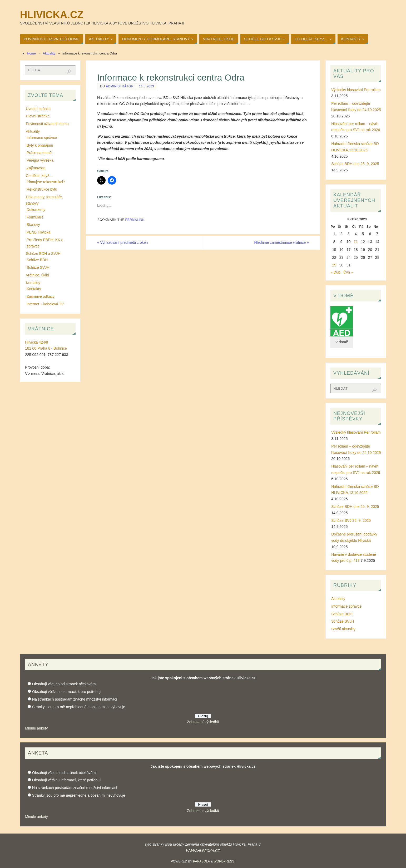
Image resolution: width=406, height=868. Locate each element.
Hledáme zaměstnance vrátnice (281, 242)
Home (31, 53)
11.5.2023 (147, 86)
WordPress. (224, 861)
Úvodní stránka (38, 109)
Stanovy (33, 225)
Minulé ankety (36, 728)
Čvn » (348, 272)
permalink (135, 220)
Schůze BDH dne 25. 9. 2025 (355, 164)
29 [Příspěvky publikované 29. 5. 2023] (334, 265)
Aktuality (49, 53)
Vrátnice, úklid (37, 275)
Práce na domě (39, 153)
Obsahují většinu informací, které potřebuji (67, 692)
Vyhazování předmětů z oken (123, 242)
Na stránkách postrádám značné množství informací (75, 699)
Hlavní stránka (38, 116)
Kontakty (33, 283)
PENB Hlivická (38, 232)
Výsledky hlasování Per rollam (356, 90)
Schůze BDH (37, 260)
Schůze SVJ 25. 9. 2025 (351, 520)
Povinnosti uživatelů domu (47, 124)
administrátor (120, 86)
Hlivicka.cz (52, 15)
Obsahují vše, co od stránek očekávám (64, 684)
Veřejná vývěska (40, 160)
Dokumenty (36, 210)
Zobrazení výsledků (203, 722)
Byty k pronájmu (40, 145)
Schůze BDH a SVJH (43, 254)
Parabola (201, 861)
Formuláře (35, 217)
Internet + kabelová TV (45, 304)
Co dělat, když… (39, 176)
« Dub (335, 272)
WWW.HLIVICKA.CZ (203, 851)
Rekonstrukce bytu (42, 189)
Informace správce (42, 138)
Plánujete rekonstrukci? (46, 182)
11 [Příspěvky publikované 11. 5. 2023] (356, 242)
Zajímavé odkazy (41, 296)
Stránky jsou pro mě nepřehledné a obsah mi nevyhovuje (79, 707)
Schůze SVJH (38, 267)
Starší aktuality (343, 629)
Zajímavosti (36, 168)
